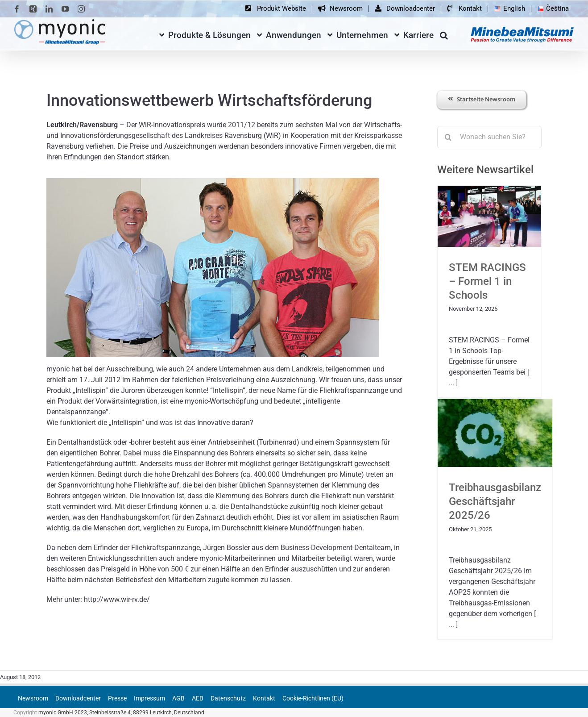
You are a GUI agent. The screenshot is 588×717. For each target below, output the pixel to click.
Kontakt (264, 698)
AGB (178, 698)
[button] (444, 34)
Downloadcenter (78, 698)
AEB (198, 698)
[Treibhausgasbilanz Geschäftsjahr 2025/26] (495, 433)
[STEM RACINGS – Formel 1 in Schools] (489, 216)
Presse (117, 698)
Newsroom (33, 698)
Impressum (149, 698)
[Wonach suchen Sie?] (489, 137)
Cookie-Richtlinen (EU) (313, 698)
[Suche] (448, 137)
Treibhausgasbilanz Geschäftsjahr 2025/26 (495, 501)
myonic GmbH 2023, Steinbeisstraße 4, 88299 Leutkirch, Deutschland (121, 713)
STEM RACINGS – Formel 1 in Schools (487, 281)
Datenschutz (228, 698)
